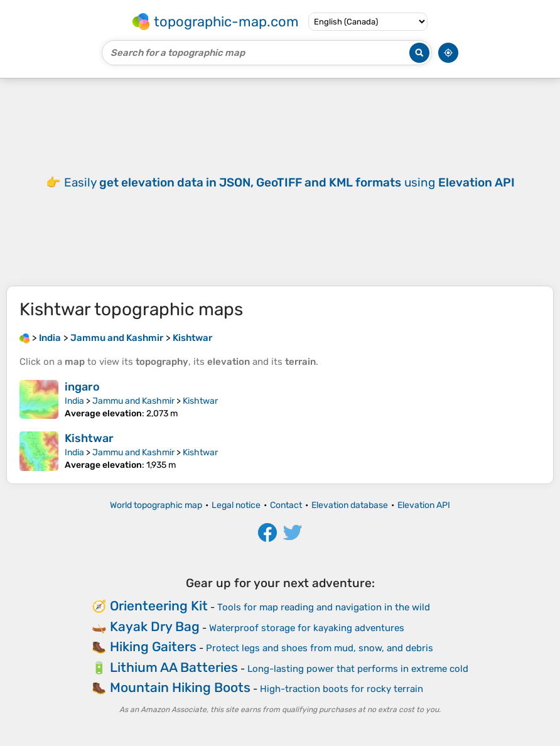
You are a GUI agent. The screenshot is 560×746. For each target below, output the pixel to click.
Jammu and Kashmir (133, 401)
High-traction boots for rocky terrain (342, 689)
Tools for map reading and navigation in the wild (324, 607)
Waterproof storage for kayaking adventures (307, 628)
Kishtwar (200, 401)
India (74, 401)
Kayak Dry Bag (155, 626)
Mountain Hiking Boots (180, 687)
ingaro (82, 387)
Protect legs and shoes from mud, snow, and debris (320, 648)
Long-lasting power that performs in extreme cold (358, 669)
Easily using (289, 182)
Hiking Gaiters (153, 646)
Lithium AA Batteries (174, 667)
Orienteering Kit (159, 606)
